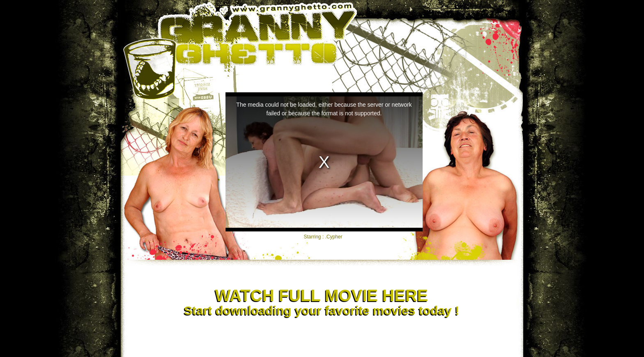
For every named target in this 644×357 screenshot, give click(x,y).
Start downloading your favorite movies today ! (321, 302)
